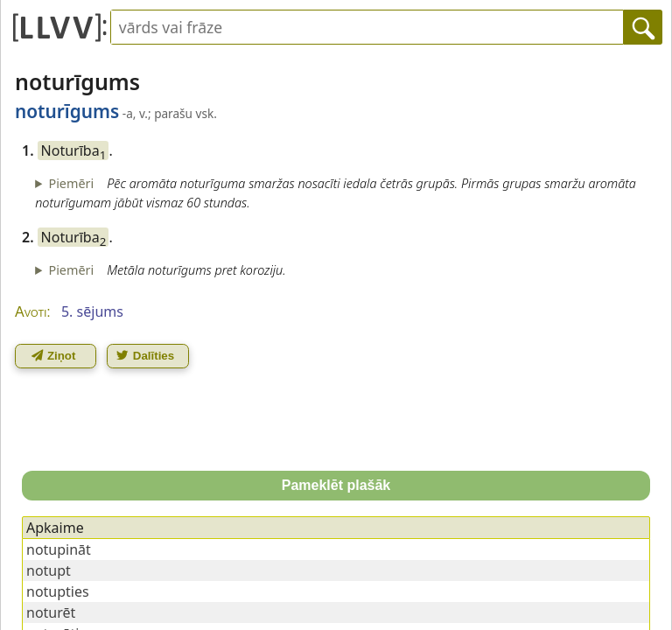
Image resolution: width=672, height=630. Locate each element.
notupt (49, 570)
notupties (58, 591)
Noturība (74, 150)
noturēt (51, 612)
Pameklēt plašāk (336, 485)
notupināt (59, 549)
